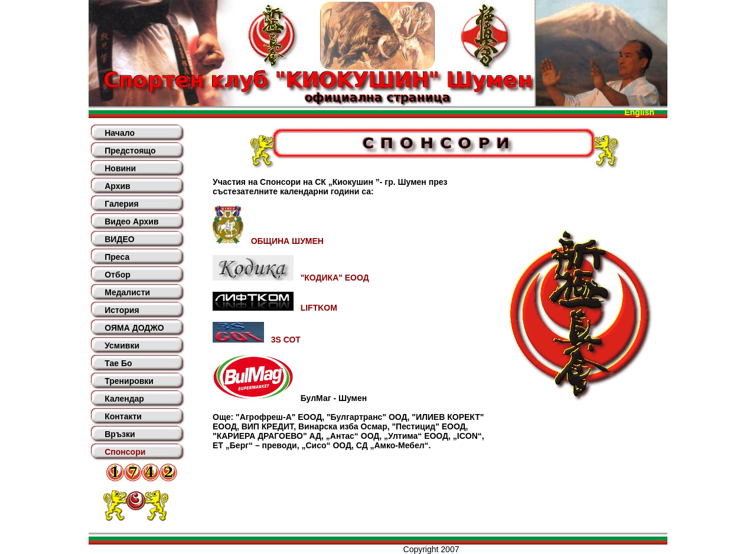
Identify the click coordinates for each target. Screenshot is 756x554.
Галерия (121, 204)
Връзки (120, 434)
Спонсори (125, 452)
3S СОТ (257, 340)
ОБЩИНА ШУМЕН (268, 241)
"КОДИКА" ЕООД (291, 278)
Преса (117, 257)
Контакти (123, 416)
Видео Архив (131, 221)
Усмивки (122, 346)
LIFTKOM (275, 308)
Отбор (118, 275)
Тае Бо (118, 363)
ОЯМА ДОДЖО (134, 328)
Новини (120, 168)
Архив (117, 186)
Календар (124, 399)
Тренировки (129, 381)
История (122, 310)
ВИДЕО (119, 239)
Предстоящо (130, 151)
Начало (120, 133)
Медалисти (127, 292)
